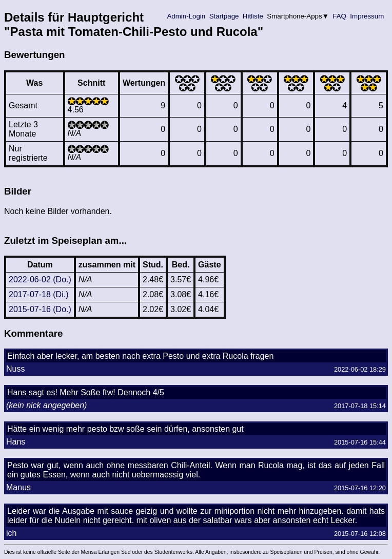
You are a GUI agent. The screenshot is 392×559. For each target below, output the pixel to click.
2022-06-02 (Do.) (40, 279)
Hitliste (253, 16)
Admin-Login (186, 16)
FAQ (340, 16)
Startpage (224, 16)
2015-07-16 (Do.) (40, 309)
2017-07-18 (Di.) (39, 294)
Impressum (367, 16)
